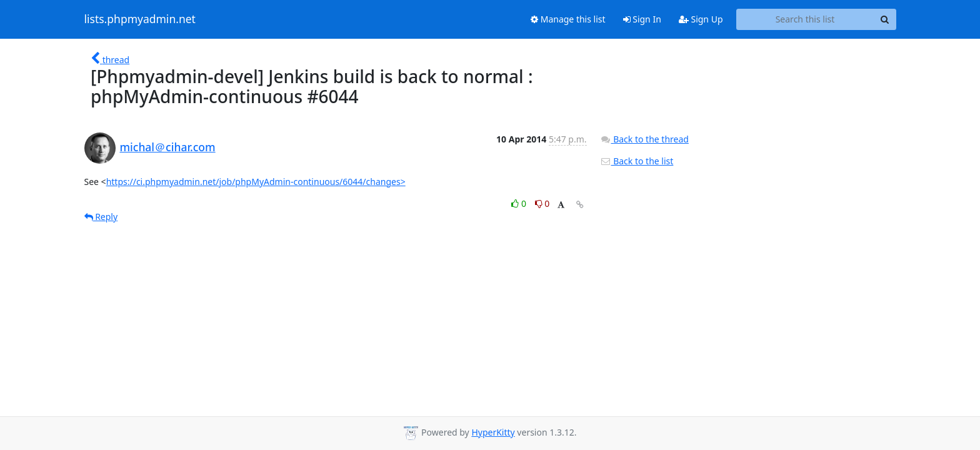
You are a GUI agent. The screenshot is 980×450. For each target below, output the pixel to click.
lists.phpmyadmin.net (140, 19)
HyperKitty (493, 432)
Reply (101, 217)
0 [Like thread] (520, 203)
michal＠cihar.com (168, 147)
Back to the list (637, 161)
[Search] (885, 19)
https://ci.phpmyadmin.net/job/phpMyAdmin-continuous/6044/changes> (256, 182)
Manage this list (568, 19)
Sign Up (701, 19)
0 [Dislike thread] (542, 203)
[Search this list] (805, 19)
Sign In (642, 19)
